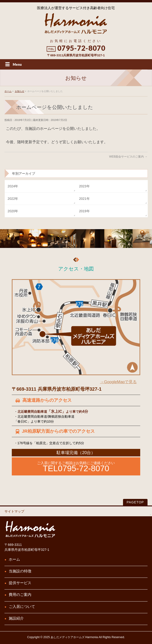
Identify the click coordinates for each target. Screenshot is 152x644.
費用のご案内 (20, 595)
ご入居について (22, 607)
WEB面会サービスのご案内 (128, 157)
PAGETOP (135, 502)
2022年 (13, 199)
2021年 (84, 199)
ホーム (14, 559)
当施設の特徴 (20, 571)
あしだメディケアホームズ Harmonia (74, 637)
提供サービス (20, 583)
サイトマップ (14, 511)
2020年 (13, 211)
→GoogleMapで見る (118, 382)
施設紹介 (16, 618)
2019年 (84, 211)
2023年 (84, 186)
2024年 (13, 186)
